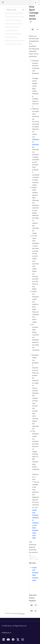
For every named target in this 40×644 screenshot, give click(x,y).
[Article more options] (38, 30)
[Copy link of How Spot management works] (31, 22)
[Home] (3, 2)
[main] (34, 312)
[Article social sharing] (32, 30)
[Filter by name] (15, 10)
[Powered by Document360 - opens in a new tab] (15, 613)
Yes (34, 605)
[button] (36, 3)
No (34, 611)
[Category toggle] (29, 12)
